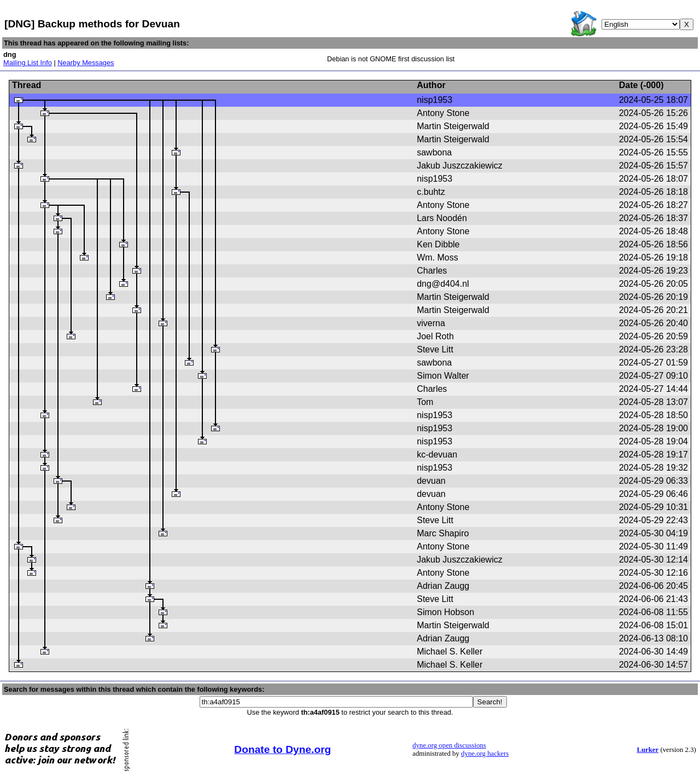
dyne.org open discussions (449, 745)
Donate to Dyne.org (282, 749)
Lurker (647, 750)
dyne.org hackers (485, 754)
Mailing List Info (28, 63)
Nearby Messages (86, 63)
